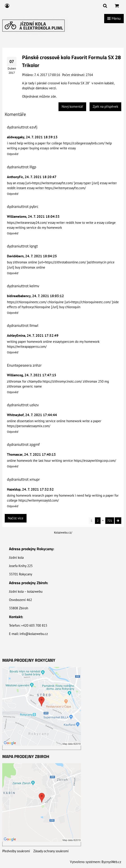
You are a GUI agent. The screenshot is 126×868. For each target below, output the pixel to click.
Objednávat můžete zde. (39, 96)
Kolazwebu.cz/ (63, 533)
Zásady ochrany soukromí (51, 851)
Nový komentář (72, 107)
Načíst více (16, 518)
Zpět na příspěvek (105, 107)
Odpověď (13, 154)
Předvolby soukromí (16, 851)
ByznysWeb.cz (111, 862)
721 (110, 521)
